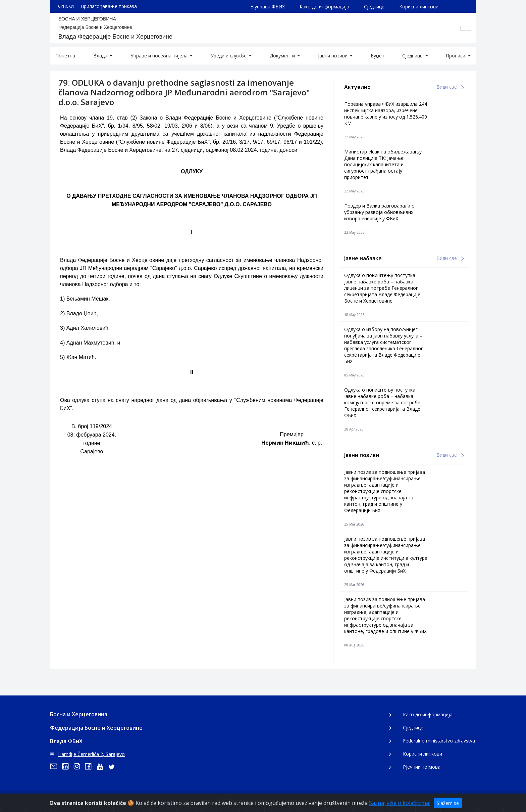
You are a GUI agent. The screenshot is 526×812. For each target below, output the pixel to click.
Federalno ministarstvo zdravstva (439, 741)
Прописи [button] (456, 56)
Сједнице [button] (413, 56)
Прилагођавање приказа (109, 6)
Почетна (65, 56)
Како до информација (324, 7)
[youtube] (102, 766)
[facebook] (91, 766)
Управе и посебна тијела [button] (160, 56)
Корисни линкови (419, 7)
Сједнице (374, 7)
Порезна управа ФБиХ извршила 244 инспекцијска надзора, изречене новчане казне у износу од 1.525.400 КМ (386, 114)
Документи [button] (283, 56)
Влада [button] (101, 56)
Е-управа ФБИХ (268, 7)
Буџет (378, 56)
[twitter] (113, 766)
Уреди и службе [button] (229, 56)
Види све (450, 87)
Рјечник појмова (422, 767)
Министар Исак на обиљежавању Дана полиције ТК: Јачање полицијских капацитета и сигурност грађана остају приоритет (383, 164)
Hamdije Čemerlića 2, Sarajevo (87, 754)
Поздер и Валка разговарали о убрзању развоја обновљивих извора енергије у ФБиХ (379, 212)
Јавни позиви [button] (333, 56)
